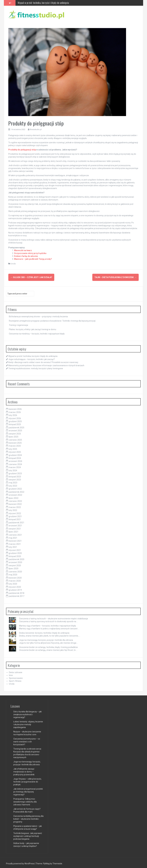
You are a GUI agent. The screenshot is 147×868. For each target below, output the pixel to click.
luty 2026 (13, 414)
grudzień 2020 (15, 552)
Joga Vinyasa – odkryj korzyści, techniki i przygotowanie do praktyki (27, 780)
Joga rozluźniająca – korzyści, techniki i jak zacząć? (32, 358)
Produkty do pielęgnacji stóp (22, 150)
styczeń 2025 (15, 451)
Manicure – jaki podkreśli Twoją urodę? (33, 259)
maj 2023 (13, 482)
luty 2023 (13, 485)
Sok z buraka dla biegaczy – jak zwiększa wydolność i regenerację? (27, 713)
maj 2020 (13, 574)
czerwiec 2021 (15, 534)
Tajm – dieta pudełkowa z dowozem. (115, 277)
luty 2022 (13, 509)
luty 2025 (13, 448)
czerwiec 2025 (15, 439)
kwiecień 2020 (15, 577)
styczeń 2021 (15, 549)
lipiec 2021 (14, 531)
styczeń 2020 (15, 586)
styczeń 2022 (15, 512)
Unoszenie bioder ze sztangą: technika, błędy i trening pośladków (48, 646)
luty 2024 (13, 469)
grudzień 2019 (15, 589)
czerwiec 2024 (15, 463)
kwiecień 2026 (15, 408)
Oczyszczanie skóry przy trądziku (30, 253)
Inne (11, 674)
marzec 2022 (15, 506)
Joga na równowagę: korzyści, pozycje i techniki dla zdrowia (46, 639)
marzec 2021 (15, 543)
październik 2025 (17, 426)
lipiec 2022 (14, 497)
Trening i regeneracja (18, 324)
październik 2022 (17, 491)
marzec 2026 (15, 411)
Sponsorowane (16, 677)
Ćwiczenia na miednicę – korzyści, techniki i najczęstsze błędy (37, 333)
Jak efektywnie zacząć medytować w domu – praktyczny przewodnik (24, 770)
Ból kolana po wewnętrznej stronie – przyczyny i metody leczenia (38, 315)
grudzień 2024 (15, 454)
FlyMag (46, 862)
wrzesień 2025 (15, 429)
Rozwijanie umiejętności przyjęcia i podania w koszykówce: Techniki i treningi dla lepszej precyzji (52, 320)
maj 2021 (13, 537)
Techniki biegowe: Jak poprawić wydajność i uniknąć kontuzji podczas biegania (28, 835)
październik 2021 (17, 521)
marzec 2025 (15, 445)
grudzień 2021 (15, 515)
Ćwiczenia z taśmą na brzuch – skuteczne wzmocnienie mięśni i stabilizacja (53, 617)
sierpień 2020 (15, 564)
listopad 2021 (15, 518)
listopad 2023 (15, 475)
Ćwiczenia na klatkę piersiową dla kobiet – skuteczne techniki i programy (28, 818)
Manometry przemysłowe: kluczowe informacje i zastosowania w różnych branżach (46, 364)
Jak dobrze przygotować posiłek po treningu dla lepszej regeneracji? (28, 790)
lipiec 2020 (14, 567)
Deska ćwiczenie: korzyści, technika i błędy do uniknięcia (44, 632)
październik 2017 (17, 595)
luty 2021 (13, 546)
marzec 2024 (15, 466)
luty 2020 (13, 583)
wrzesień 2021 (15, 524)
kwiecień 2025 (15, 442)
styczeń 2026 (15, 417)
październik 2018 (17, 592)
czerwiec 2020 (15, 570)
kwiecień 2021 (15, 540)
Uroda (13, 264)
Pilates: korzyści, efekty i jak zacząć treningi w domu (33, 328)
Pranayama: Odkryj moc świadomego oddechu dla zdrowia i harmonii (25, 800)
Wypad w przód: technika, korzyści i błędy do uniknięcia (43, 3)
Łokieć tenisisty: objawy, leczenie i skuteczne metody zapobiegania (28, 723)
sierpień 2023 (15, 478)
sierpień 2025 (15, 432)
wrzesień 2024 (15, 460)
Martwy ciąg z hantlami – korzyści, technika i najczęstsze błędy (48, 624)
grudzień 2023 (15, 472)
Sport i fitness (15, 680)
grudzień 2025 (15, 420)
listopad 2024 (15, 457)
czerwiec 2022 (15, 500)
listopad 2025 (15, 423)
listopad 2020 (15, 555)
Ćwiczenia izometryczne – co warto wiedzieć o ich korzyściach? (27, 740)
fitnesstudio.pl (36, 129)
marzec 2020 (15, 580)
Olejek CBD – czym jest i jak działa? (31, 277)
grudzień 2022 (15, 488)
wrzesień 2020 (15, 561)
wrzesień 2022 (15, 494)
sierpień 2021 (15, 527)
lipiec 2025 (14, 436)
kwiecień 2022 (15, 503)
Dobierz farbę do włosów (26, 256)
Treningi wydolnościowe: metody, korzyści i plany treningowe (36, 367)
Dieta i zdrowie (16, 671)
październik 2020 (17, 558)
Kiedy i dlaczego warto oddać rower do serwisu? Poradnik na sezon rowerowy (43, 361)
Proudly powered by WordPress (20, 862)
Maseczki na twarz (23, 250)
